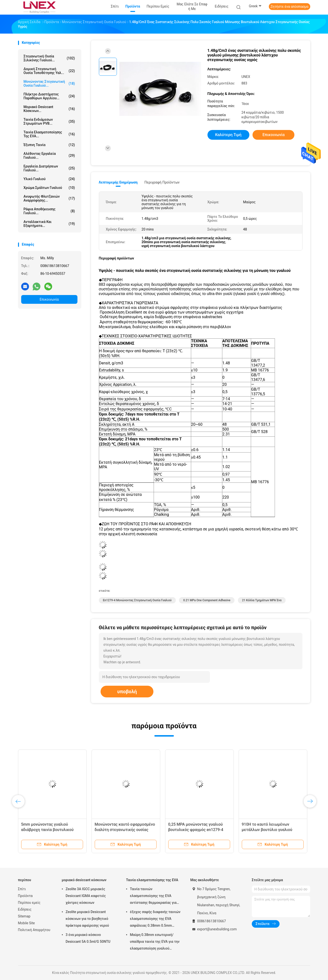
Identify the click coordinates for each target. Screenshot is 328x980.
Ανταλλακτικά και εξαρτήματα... (49, 224)
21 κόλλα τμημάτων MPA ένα (262, 600)
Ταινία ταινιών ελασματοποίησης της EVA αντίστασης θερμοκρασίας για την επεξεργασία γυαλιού (153, 897)
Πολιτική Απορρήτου (34, 930)
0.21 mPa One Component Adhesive (207, 600)
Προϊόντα (25, 896)
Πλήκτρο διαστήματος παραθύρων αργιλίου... (49, 96)
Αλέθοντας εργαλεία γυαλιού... (49, 156)
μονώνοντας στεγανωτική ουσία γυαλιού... (49, 83)
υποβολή (127, 692)
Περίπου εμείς (29, 903)
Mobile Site (27, 923)
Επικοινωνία (49, 299)
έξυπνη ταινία (49, 145)
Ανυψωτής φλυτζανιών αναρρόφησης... (49, 198)
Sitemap (24, 916)
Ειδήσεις (25, 909)
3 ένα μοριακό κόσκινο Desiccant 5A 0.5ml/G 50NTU (88, 938)
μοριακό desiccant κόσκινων (84, 880)
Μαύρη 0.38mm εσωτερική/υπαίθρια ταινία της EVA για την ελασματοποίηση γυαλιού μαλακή (155, 942)
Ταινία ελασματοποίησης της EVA (152, 880)
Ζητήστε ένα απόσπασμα (290, 7)
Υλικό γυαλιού (49, 179)
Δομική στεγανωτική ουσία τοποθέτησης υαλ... (49, 71)
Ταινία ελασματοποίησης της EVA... (49, 134)
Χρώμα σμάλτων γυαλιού (49, 188)
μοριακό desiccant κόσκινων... (49, 109)
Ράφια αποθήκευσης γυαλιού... (49, 211)
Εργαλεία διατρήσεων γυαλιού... (49, 168)
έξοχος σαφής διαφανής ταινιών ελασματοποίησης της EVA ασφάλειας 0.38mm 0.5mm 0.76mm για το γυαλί (155, 919)
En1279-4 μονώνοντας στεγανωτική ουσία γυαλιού (137, 600)
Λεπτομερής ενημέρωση (118, 182)
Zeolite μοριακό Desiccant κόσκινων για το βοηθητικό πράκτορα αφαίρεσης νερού (87, 919)
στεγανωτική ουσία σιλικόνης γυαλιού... (49, 58)
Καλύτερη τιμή (228, 135)
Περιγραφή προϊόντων (162, 182)
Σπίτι (22, 889)
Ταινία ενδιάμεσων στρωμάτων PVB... (49, 121)
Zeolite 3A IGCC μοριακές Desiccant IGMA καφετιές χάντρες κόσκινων (86, 896)
